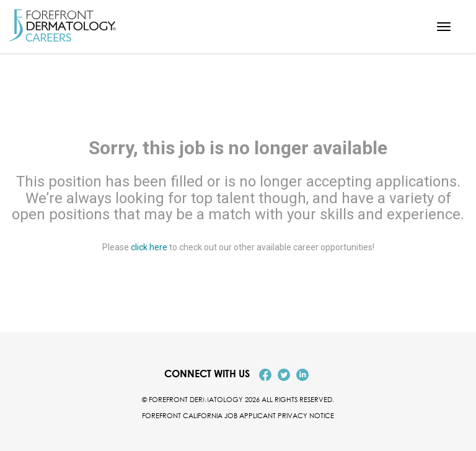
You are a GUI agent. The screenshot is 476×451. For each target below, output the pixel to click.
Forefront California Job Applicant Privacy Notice (238, 415)
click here (149, 248)
